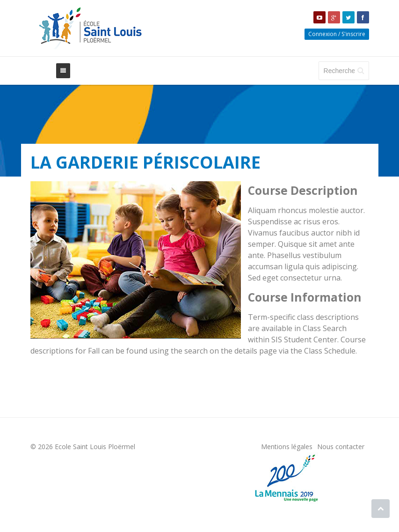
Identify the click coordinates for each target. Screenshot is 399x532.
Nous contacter (341, 447)
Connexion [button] (323, 34)
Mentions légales (287, 447)
